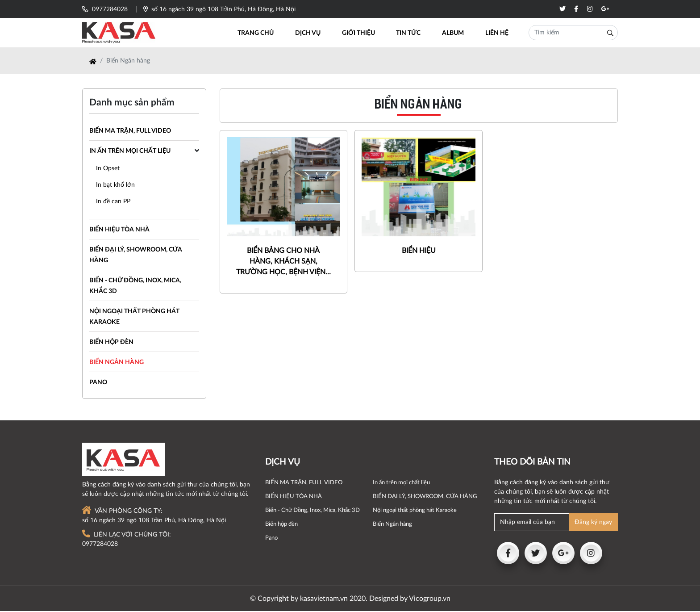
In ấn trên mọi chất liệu (130, 152)
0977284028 (105, 9)
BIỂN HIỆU (419, 255)
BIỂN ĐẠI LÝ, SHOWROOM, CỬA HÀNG (425, 497)
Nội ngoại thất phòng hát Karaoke (415, 511)
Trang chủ (262, 34)
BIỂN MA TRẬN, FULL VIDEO (130, 132)
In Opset (108, 169)
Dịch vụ (313, 34)
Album (454, 34)
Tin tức (411, 34)
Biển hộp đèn (111, 343)
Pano (98, 383)
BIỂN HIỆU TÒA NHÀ (119, 231)
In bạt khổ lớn (115, 186)
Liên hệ (497, 34)
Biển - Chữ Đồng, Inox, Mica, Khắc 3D (312, 511)
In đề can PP (113, 202)
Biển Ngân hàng (117, 363)
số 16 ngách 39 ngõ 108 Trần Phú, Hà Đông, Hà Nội (219, 9)
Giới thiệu (362, 34)
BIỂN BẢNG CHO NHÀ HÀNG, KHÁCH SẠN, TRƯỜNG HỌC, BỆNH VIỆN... (283, 265)
